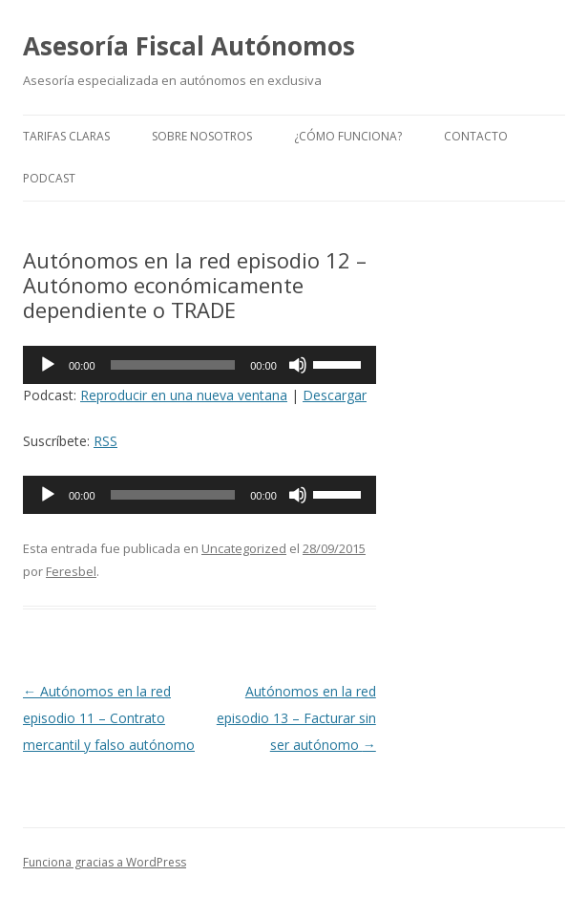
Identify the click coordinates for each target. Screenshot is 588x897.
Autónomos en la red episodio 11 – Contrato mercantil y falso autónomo (109, 718)
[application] (199, 365)
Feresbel (71, 571)
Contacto (476, 136)
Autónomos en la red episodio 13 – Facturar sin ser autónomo (296, 718)
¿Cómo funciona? (348, 136)
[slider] (173, 365)
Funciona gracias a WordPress (105, 862)
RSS (105, 441)
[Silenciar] (298, 365)
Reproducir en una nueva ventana (184, 395)
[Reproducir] (48, 365)
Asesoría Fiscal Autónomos (189, 46)
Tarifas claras (66, 136)
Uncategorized (244, 548)
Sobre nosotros (202, 136)
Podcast (49, 178)
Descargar (335, 395)
